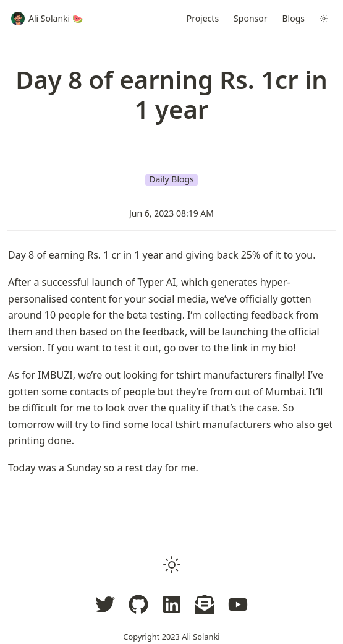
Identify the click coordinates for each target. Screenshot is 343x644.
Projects (203, 18)
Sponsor (250, 18)
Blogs (294, 18)
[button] (172, 565)
